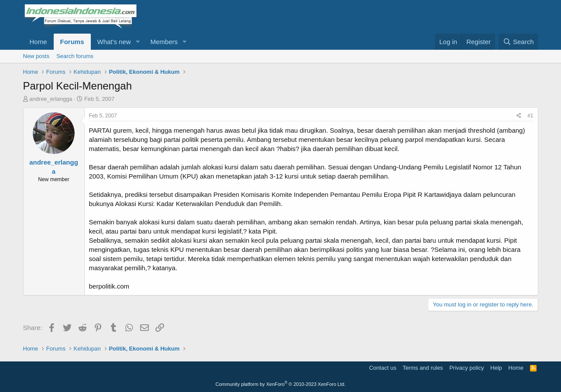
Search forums (75, 56)
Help (496, 368)
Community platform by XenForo (281, 384)
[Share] (519, 116)
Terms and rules (423, 368)
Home (38, 42)
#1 (530, 116)
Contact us (382, 368)
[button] (138, 42)
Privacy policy (466, 368)
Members (164, 42)
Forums (72, 42)
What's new (114, 42)
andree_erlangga (51, 99)
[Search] (518, 42)
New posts (36, 56)
